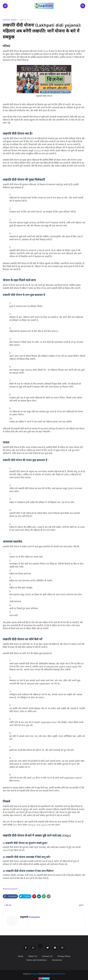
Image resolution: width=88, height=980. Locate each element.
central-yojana (10, 20)
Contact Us (47, 956)
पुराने (81, 905)
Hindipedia (34, 917)
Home (21, 956)
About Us (33, 956)
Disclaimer (57, 960)
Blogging (34, 974)
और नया (8, 905)
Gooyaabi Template (58, 974)
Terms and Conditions (37, 960)
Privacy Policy (64, 956)
